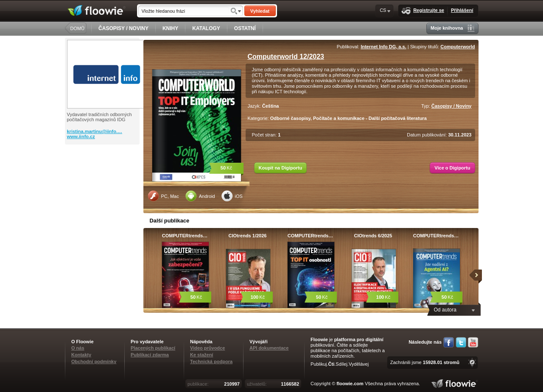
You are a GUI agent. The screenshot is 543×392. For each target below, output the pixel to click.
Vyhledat (260, 11)
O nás (78, 348)
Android (200, 196)
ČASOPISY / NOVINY (123, 28)
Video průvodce (207, 348)
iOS (232, 196)
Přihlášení (462, 10)
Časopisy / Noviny (452, 106)
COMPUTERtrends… (185, 236)
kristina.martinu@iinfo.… (95, 131)
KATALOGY (206, 28)
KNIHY (170, 28)
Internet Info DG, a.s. (383, 47)
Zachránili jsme (425, 362)
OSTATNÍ (245, 28)
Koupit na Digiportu (281, 168)
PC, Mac (163, 196)
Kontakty (81, 355)
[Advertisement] (103, 178)
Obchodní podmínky (94, 361)
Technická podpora (211, 361)
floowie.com (350, 384)
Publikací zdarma (150, 355)
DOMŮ (78, 28)
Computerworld (458, 47)
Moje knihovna (452, 28)
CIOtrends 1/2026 (248, 236)
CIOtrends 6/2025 (373, 236)
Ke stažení (202, 355)
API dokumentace (269, 348)
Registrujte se (423, 11)
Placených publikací (153, 348)
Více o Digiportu (452, 168)
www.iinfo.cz (81, 136)
